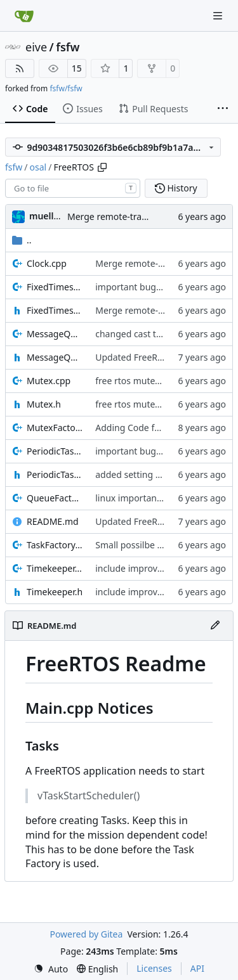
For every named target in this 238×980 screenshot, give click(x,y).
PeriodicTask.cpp (55, 451)
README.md (53, 521)
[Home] (24, 16)
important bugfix (131, 287)
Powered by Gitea (86, 934)
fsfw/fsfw (66, 88)
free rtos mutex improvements (159, 381)
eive (36, 47)
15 (77, 68)
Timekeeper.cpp (55, 568)
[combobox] (73, 188)
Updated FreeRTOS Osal (145, 357)
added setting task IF (139, 474)
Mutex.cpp (49, 381)
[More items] (223, 109)
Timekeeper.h (55, 592)
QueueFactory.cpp (55, 498)
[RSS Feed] (20, 68)
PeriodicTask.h (55, 474)
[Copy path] (102, 167)
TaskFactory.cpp (55, 545)
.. (22, 240)
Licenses (154, 968)
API (197, 968)
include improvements (142, 568)
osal (38, 167)
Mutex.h (44, 404)
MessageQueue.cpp (55, 334)
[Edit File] (215, 626)
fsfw (68, 47)
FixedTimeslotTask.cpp (55, 287)
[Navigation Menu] (219, 16)
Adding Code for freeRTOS (150, 428)
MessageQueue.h (55, 357)
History (176, 188)
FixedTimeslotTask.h (55, 310)
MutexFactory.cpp (55, 428)
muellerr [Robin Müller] (48, 216)
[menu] (51, 969)
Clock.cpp (47, 263)
